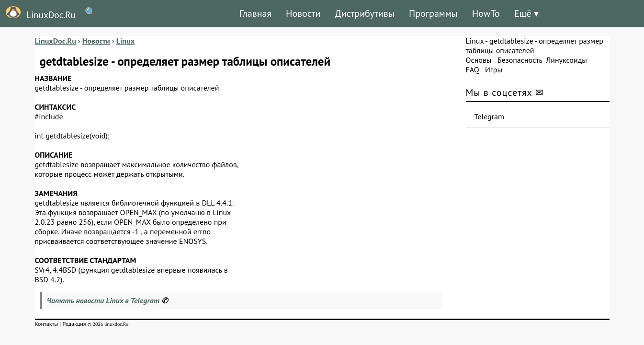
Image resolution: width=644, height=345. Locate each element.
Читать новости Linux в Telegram (103, 300)
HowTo (486, 13)
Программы (433, 13)
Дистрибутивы (365, 13)
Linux (475, 41)
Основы (479, 60)
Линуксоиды (566, 60)
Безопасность (520, 60)
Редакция (74, 324)
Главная (255, 13)
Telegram (490, 116)
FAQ (473, 69)
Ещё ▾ (526, 13)
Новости (303, 13)
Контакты (47, 324)
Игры (494, 69)
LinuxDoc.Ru (38, 13)
